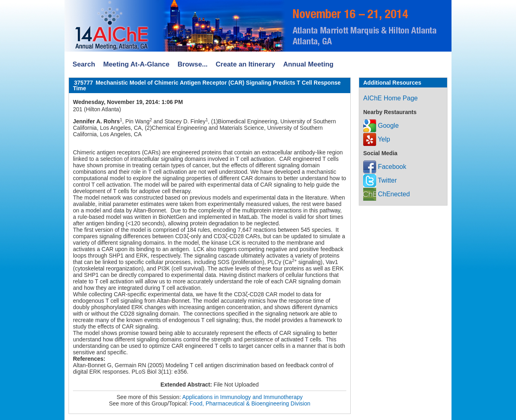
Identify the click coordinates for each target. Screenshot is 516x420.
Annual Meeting (308, 64)
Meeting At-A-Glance (136, 64)
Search (84, 64)
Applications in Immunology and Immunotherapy (242, 397)
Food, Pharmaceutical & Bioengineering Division (250, 403)
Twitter (380, 180)
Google (381, 126)
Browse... (192, 64)
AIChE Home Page (390, 98)
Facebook (385, 167)
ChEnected (387, 194)
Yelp (377, 139)
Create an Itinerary (245, 64)
